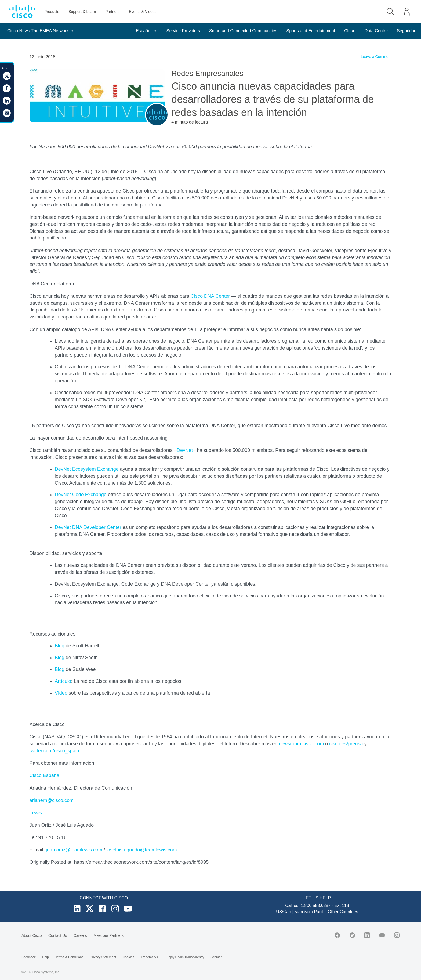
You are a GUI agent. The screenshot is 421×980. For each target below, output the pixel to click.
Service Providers (183, 31)
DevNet (185, 450)
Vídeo (61, 693)
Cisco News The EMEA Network (41, 31)
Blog (60, 646)
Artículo (63, 681)
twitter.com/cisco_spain (54, 751)
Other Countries (343, 912)
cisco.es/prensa (346, 744)
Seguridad (407, 31)
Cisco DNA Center (210, 296)
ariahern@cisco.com (52, 800)
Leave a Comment (376, 57)
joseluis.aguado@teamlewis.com (141, 850)
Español (147, 31)
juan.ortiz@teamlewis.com (74, 850)
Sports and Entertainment (311, 31)
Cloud (350, 31)
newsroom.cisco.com (301, 744)
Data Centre (376, 31)
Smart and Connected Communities (243, 31)
